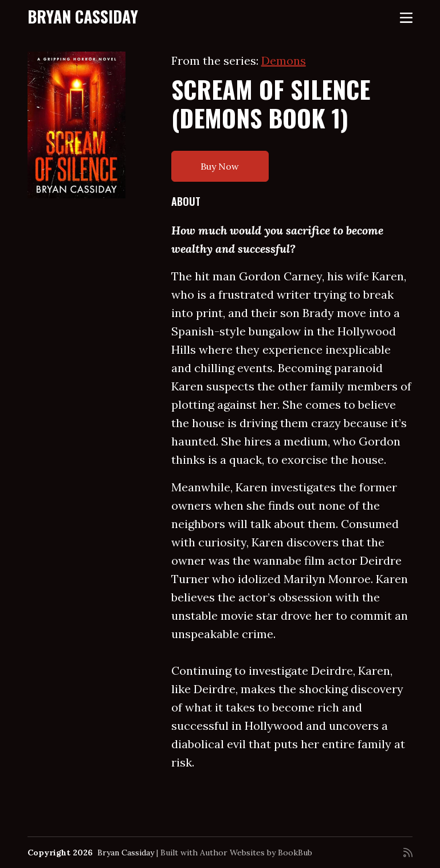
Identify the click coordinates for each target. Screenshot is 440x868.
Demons (284, 60)
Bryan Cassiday (83, 16)
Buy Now (220, 166)
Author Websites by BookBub (256, 853)
